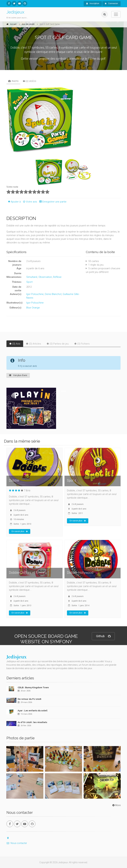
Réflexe (57, 277)
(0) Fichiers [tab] (82, 344)
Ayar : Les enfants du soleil (32, 711)
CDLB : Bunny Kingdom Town (33, 687)
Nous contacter (17, 843)
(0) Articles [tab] (33, 344)
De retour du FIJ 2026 (29, 699)
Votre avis (30, 202)
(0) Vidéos (30, 81)
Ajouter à (14, 202)
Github (103, 636)
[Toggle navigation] (116, 14)
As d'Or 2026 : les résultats (32, 722)
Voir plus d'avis (18, 375)
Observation (45, 277)
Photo (13, 81)
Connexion (111, 3)
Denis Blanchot (53, 294)
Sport (29, 282)
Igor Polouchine (35, 294)
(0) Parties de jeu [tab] (58, 344)
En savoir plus (20, 531)
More (116, 805)
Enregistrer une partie (52, 202)
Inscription (93, 3)
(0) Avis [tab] (15, 344)
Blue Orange (33, 308)
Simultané (32, 277)
